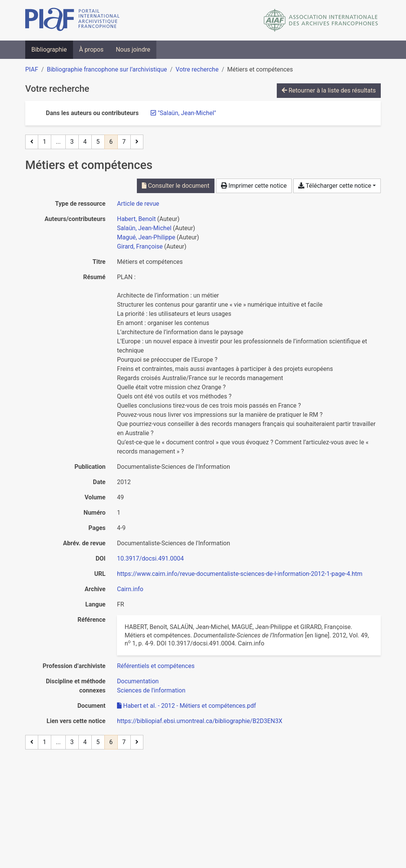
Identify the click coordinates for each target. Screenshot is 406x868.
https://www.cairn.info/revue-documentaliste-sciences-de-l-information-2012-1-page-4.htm (240, 574)
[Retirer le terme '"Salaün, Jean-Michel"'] (187, 113)
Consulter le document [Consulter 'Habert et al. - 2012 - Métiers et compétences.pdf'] (176, 186)
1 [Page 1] (45, 142)
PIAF (32, 69)
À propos (91, 50)
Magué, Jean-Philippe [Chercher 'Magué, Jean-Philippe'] (146, 237)
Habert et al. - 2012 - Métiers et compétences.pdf (187, 706)
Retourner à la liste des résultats (329, 90)
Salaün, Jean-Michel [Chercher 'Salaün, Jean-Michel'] (144, 228)
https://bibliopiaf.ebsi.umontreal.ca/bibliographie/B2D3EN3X (200, 721)
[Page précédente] (32, 142)
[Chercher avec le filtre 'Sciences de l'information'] (151, 690)
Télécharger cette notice (335, 186)
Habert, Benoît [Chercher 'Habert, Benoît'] (136, 219)
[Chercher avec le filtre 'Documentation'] (138, 681)
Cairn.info (130, 589)
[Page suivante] (137, 142)
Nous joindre (133, 50)
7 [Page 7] (124, 142)
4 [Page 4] (85, 142)
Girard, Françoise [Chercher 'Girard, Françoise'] (140, 246)
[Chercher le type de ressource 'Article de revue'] (138, 204)
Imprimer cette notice (254, 186)
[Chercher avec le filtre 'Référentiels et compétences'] (156, 666)
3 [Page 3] (72, 142)
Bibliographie (49, 50)
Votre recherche (197, 69)
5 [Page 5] (98, 142)
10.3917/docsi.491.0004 (150, 558)
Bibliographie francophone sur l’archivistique (107, 69)
